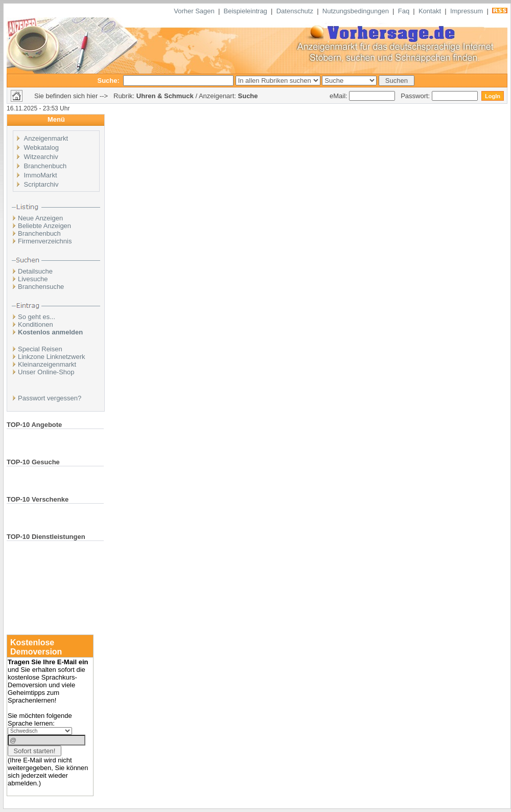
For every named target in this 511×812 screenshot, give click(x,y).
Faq (404, 11)
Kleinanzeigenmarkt (47, 364)
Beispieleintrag (246, 11)
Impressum (467, 11)
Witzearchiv (41, 157)
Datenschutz (295, 11)
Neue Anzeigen (40, 218)
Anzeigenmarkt (46, 138)
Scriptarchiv (41, 184)
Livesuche (33, 279)
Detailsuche (35, 271)
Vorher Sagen (194, 11)
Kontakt (430, 11)
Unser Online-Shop (46, 372)
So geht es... (37, 317)
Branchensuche (41, 287)
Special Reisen (40, 349)
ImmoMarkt (41, 175)
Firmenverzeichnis (45, 241)
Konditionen (36, 324)
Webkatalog (41, 148)
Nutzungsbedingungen (356, 11)
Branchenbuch (45, 166)
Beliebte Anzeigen (44, 226)
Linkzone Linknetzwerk (52, 357)
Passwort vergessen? (50, 398)
